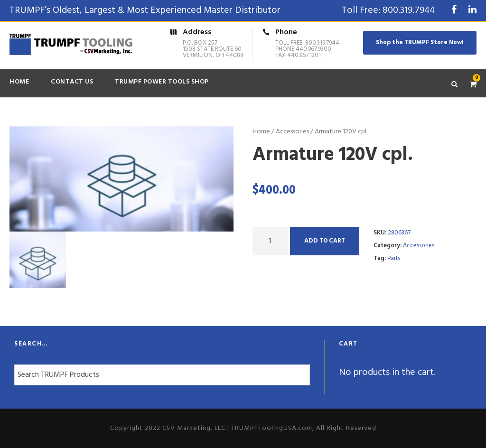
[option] (122, 179)
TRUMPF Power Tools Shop (162, 82)
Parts (394, 258)
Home (19, 82)
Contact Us (72, 82)
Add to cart (325, 241)
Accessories (292, 132)
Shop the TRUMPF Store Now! (420, 42)
